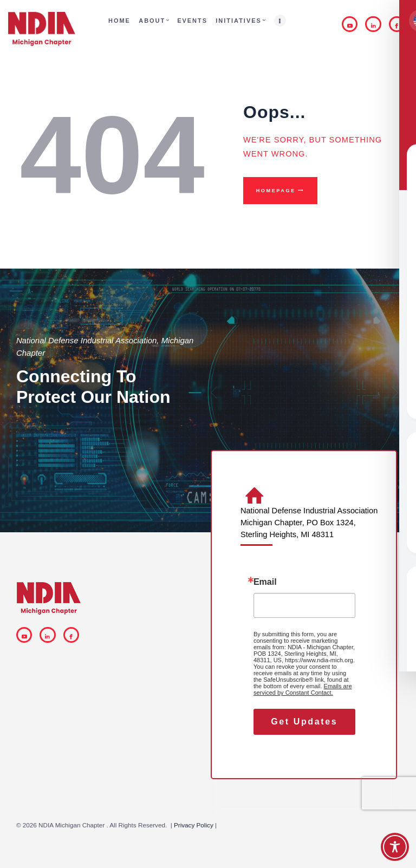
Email (265, 582)
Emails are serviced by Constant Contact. (303, 689)
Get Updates (304, 722)
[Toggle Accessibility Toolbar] (395, 847)
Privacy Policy (194, 825)
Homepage (276, 191)
